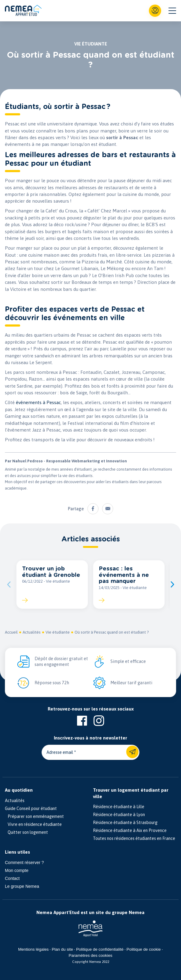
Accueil (11, 632)
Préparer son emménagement (34, 816)
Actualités (32, 632)
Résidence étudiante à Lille (119, 807)
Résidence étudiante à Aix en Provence (130, 830)
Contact (12, 878)
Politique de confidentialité (100, 949)
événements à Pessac (38, 402)
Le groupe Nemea (22, 886)
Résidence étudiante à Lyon (119, 815)
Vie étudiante (58, 632)
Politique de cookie (144, 949)
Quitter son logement (26, 832)
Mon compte (17, 870)
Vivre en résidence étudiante (33, 824)
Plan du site (62, 949)
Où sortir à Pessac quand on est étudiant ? (112, 632)
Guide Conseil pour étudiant (31, 808)
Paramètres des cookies (91, 955)
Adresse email (60, 752)
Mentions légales (33, 949)
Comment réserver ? (24, 862)
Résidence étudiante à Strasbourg (125, 823)
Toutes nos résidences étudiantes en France (134, 838)
